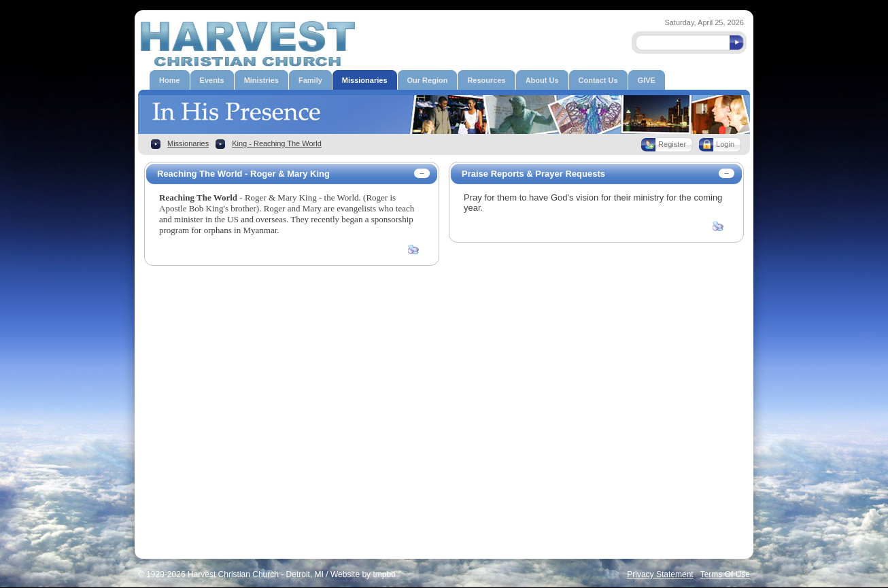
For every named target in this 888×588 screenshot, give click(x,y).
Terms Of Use (725, 574)
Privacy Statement (660, 574)
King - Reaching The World (277, 143)
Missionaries (188, 143)
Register (672, 144)
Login (725, 144)
